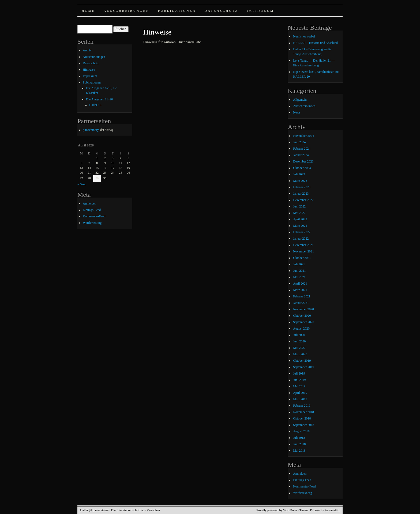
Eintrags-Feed (92, 210)
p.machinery (91, 130)
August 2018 (301, 431)
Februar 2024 (302, 149)
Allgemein (300, 100)
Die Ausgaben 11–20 (99, 99)
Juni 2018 (299, 444)
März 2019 (300, 399)
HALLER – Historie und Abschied (315, 43)
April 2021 (300, 284)
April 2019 (300, 393)
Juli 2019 (299, 373)
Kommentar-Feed (94, 216)
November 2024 (303, 136)
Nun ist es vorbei (304, 36)
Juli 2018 (299, 438)
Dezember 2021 (303, 245)
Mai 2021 (299, 277)
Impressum (260, 11)
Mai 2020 (299, 348)
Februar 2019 (302, 406)
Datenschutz (222, 11)
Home (88, 11)
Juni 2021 (299, 271)
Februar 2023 (302, 187)
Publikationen (177, 11)
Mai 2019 (299, 386)
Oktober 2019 (302, 361)
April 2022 (300, 219)
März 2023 (300, 181)
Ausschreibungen (127, 11)
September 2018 (303, 425)
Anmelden (89, 203)
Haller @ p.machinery (94, 510)
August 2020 (301, 328)
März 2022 (300, 226)
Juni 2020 (299, 341)
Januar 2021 (301, 303)
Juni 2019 (299, 380)
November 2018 (303, 412)
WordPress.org (92, 223)
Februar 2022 (302, 232)
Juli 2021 (299, 264)
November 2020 (303, 309)
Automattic (332, 510)
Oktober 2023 (302, 168)
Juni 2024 (299, 142)
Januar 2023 (301, 194)
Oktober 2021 (302, 258)
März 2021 (300, 290)
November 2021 (303, 251)
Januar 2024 (301, 155)
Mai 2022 (299, 213)
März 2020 (300, 354)
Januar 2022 (301, 239)
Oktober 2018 (302, 418)
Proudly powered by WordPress (277, 510)
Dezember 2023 (303, 161)
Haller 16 (95, 105)
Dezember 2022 (303, 200)
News (297, 112)
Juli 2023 (299, 174)
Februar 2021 (302, 296)
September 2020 (303, 322)
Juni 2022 (299, 206)
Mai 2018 (299, 451)
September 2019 (303, 367)
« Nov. (82, 184)
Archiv (87, 50)
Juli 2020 (299, 335)
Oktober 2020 (302, 316)
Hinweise (89, 70)
